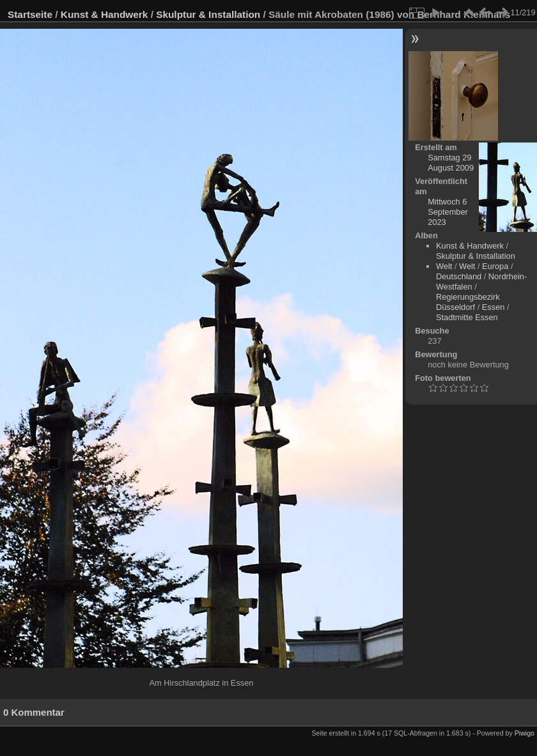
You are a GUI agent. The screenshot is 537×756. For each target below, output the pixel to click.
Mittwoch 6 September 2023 (448, 212)
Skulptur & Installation (208, 14)
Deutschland (459, 276)
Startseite (30, 14)
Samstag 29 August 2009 (451, 163)
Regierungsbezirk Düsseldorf (468, 302)
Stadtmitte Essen (467, 317)
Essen (494, 307)
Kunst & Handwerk (105, 14)
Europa (495, 266)
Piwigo (525, 733)
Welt (444, 266)
